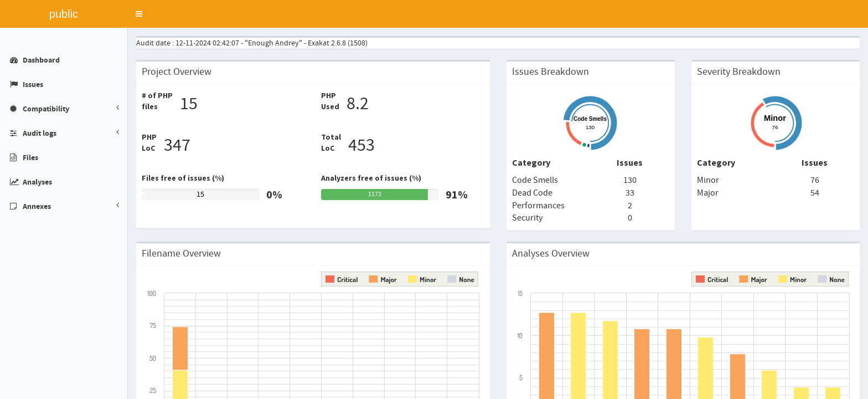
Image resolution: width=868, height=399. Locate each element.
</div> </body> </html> (434, 199)
